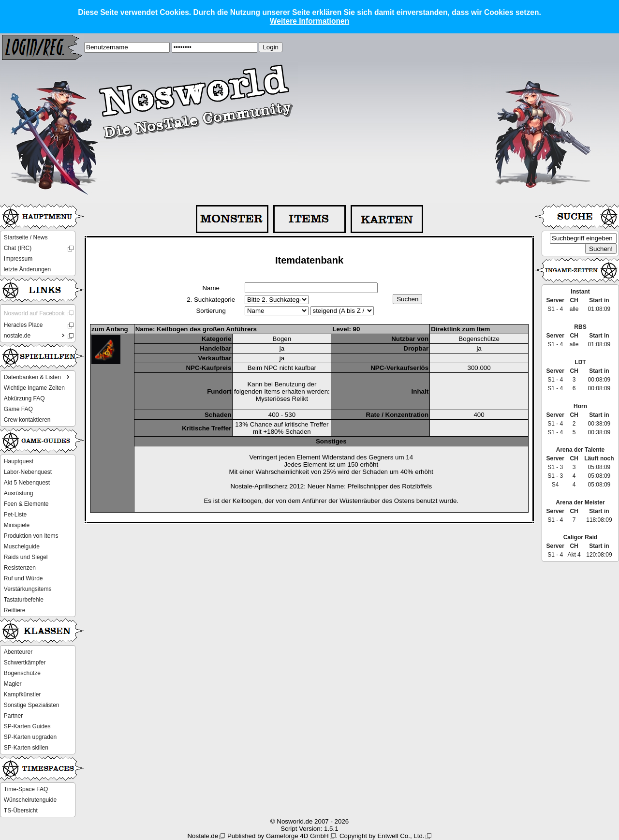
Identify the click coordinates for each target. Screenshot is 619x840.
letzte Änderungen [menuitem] (27, 269)
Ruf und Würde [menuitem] (23, 578)
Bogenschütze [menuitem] (22, 673)
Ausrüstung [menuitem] (19, 493)
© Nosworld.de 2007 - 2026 (309, 821)
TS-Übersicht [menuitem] (21, 811)
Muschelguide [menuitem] (22, 546)
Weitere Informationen (309, 21)
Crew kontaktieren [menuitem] (27, 420)
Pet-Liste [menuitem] (15, 515)
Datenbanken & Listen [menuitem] (38, 377)
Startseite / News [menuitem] (26, 237)
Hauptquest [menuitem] (19, 461)
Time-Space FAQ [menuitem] (26, 789)
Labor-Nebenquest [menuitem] (28, 472)
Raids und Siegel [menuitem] (26, 557)
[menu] (38, 253)
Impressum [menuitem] (18, 259)
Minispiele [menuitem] (17, 525)
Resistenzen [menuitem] (20, 568)
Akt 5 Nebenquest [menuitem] (27, 483)
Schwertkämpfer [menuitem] (25, 663)
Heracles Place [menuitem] (23, 325)
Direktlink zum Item (460, 329)
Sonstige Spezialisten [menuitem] (32, 705)
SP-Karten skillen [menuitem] (26, 748)
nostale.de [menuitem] (35, 335)
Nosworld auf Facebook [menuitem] (34, 313)
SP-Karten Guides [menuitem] (27, 726)
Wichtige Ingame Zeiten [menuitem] (34, 388)
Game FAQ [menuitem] (18, 409)
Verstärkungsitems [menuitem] (28, 589)
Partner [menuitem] (13, 716)
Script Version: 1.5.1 (309, 829)
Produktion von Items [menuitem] (31, 536)
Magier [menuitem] (13, 684)
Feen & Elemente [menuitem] (26, 504)
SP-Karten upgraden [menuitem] (30, 737)
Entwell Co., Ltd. (401, 836)
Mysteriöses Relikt (282, 399)
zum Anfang (110, 329)
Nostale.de (203, 836)
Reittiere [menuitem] (15, 610)
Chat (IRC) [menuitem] (18, 248)
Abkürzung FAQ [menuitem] (24, 398)
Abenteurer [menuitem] (18, 652)
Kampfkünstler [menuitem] (22, 694)
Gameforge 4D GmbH (297, 836)
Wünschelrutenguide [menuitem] (30, 800)
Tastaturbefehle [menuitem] (24, 600)
